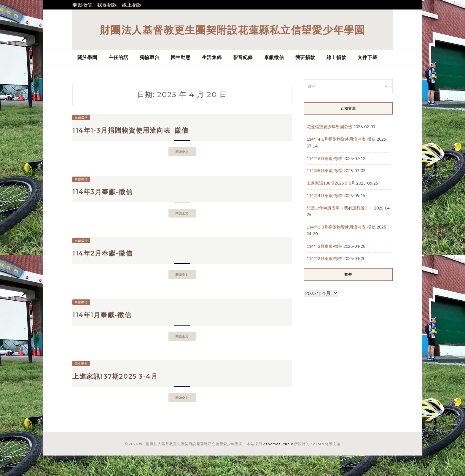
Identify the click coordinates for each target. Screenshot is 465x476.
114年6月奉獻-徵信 (325, 158)
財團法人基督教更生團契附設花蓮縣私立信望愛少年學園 (232, 30)
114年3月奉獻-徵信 (108, 198)
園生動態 (181, 57)
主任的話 (118, 57)
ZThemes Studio (278, 464)
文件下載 (368, 57)
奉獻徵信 (82, 5)
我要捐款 (107, 5)
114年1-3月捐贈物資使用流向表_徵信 (141, 133)
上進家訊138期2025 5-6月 (331, 183)
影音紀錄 (243, 57)
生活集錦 (212, 57)
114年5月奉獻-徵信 (325, 170)
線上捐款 (132, 5)
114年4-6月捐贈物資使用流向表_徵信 (341, 139)
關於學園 (87, 57)
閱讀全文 (182, 156)
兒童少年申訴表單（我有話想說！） (340, 208)
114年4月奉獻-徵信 (325, 195)
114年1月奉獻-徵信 (108, 329)
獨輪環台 (150, 57)
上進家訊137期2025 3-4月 (123, 395)
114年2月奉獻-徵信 (108, 264)
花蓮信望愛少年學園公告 (329, 127)
